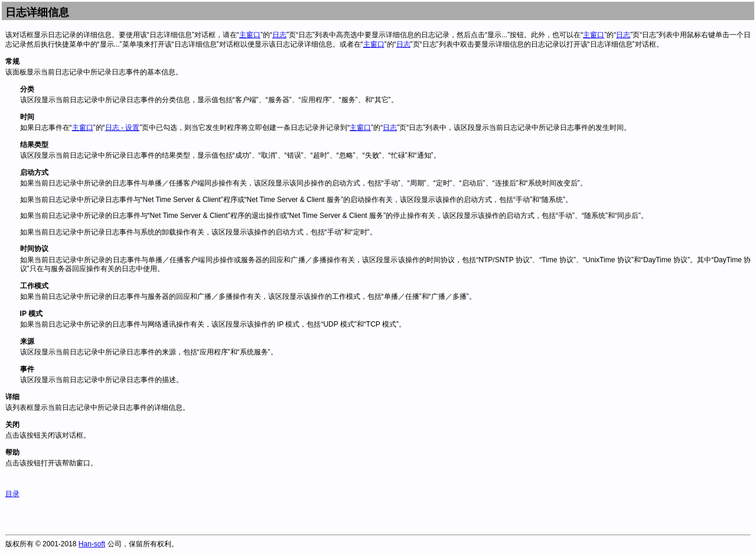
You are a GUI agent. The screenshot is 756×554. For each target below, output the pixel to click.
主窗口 (250, 35)
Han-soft (92, 544)
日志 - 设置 (123, 128)
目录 (12, 494)
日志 (279, 35)
